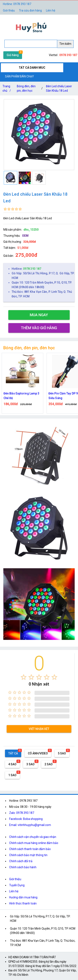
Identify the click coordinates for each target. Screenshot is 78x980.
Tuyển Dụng (17, 885)
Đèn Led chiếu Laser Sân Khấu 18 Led (59, 88)
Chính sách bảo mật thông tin (28, 855)
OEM (25, 236)
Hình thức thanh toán (23, 903)
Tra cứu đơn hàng (30, 10)
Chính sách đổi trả (21, 861)
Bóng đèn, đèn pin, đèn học (26, 88)
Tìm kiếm (65, 44)
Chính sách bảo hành (23, 867)
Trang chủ (7, 89)
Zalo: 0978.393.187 (22, 813)
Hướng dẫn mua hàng (23, 897)
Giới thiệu (15, 879)
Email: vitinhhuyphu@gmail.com (30, 825)
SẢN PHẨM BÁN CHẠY (19, 76)
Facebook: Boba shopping (26, 819)
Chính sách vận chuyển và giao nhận (33, 837)
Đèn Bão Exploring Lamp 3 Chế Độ (21, 396)
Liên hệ (51, 10)
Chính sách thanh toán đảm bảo (30, 849)
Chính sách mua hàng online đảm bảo (34, 843)
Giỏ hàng (13, 55)
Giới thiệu (9, 10)
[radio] (24, 677)
